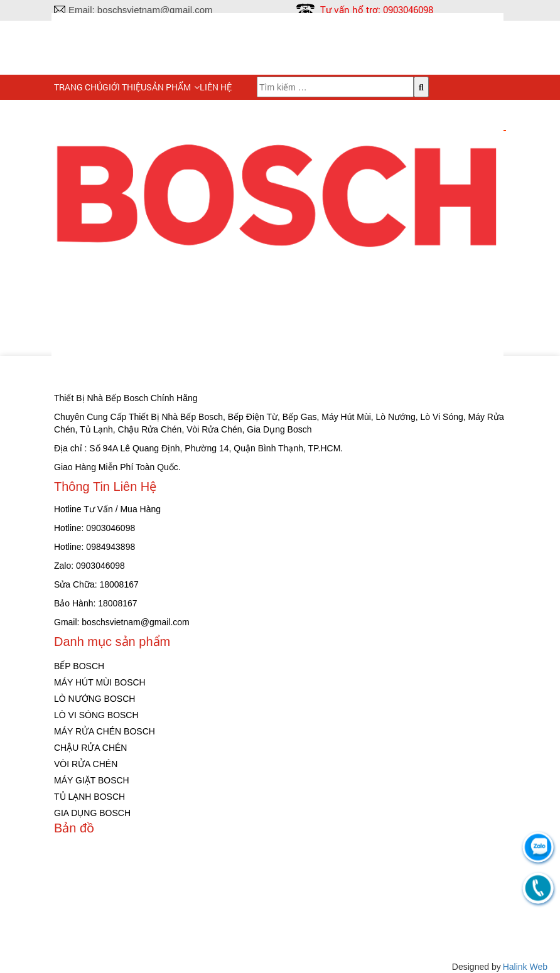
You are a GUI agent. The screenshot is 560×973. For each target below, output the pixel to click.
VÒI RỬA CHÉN (86, 764)
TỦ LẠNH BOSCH (89, 797)
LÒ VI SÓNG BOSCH (96, 715)
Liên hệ (216, 87)
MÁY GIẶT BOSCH (92, 780)
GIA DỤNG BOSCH (92, 813)
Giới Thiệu (124, 87)
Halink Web (525, 967)
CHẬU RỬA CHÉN (90, 748)
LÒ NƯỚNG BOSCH (94, 699)
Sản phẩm (169, 87)
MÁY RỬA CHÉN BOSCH (105, 731)
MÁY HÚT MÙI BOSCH (100, 682)
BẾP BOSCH (79, 666)
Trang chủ (78, 87)
